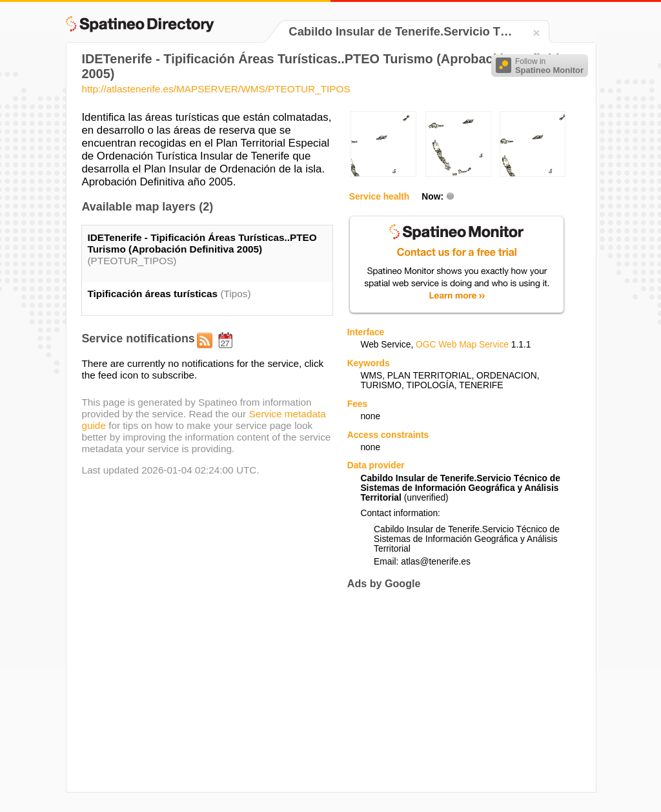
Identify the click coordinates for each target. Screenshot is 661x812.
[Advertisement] (456, 691)
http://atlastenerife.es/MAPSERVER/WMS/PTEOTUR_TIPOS (216, 89)
